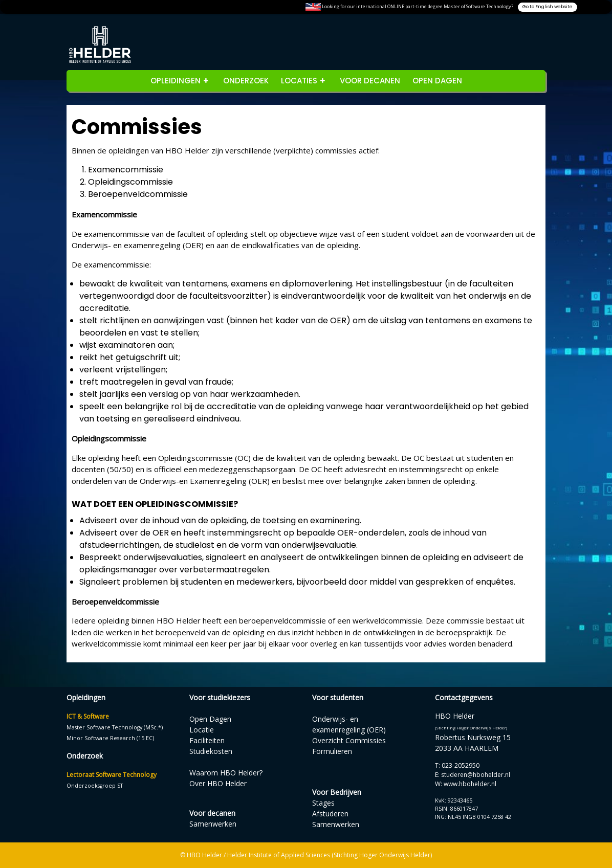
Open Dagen (437, 81)
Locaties (299, 81)
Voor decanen (370, 81)
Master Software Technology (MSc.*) (115, 727)
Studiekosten (211, 751)
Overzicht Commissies (349, 740)
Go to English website (548, 7)
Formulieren (332, 751)
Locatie (202, 730)
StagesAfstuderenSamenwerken (336, 814)
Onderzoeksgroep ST (95, 786)
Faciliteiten (207, 740)
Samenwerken (213, 824)
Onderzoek (246, 81)
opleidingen (176, 81)
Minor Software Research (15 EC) (110, 738)
